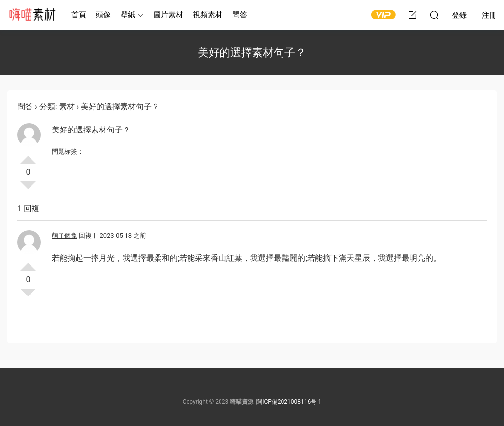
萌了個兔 (64, 236)
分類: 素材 (57, 107)
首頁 (79, 15)
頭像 (103, 15)
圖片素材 (168, 15)
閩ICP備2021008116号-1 (289, 402)
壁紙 (128, 15)
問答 (240, 15)
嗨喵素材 (32, 15)
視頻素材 (208, 15)
